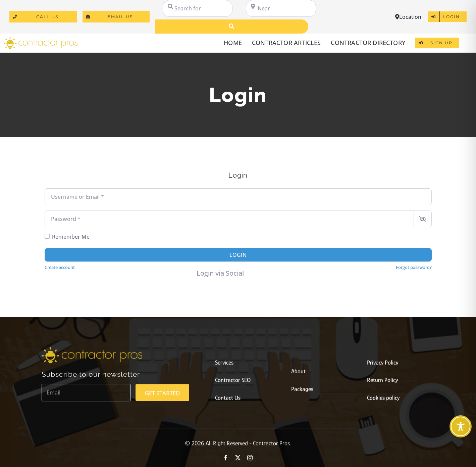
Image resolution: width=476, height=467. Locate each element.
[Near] (281, 8)
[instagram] (250, 460)
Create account (60, 267)
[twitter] (238, 460)
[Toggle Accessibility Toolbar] (461, 426)
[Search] (231, 27)
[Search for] (198, 8)
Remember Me (71, 237)
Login (238, 255)
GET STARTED (162, 395)
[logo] (41, 39)
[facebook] (226, 460)
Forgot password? (414, 267)
